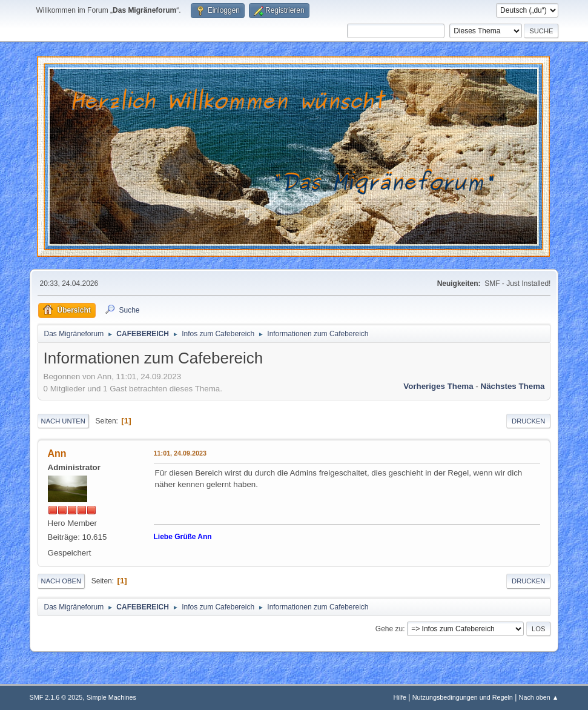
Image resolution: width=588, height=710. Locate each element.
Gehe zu (389, 629)
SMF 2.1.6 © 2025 (56, 697)
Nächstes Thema (513, 386)
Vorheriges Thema (438, 386)
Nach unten (63, 421)
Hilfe (400, 697)
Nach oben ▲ (539, 697)
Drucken (528, 421)
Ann (57, 453)
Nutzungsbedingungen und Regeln (463, 697)
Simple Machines (111, 697)
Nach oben (61, 581)
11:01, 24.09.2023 (180, 453)
